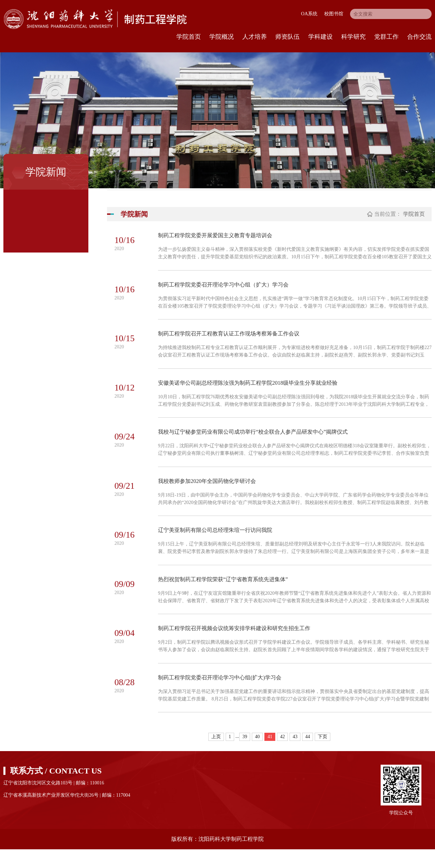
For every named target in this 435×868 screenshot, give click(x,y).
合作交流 (419, 37)
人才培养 (255, 37)
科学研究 (353, 37)
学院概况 (222, 37)
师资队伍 (288, 37)
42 (282, 755)
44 (308, 755)
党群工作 (386, 37)
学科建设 (320, 37)
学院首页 (189, 37)
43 (295, 755)
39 (245, 755)
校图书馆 (334, 14)
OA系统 (309, 14)
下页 (323, 755)
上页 (216, 755)
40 (257, 755)
